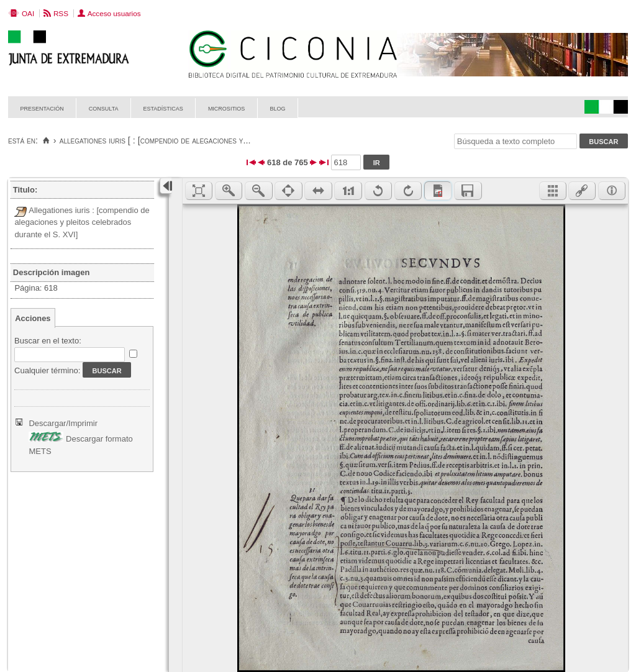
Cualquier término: (47, 370)
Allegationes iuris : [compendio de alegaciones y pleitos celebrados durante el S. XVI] (82, 222)
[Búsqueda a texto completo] (516, 141)
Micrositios (227, 108)
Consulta (104, 108)
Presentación (42, 108)
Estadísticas (163, 108)
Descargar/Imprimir (63, 423)
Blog (277, 108)
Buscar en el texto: (48, 341)
